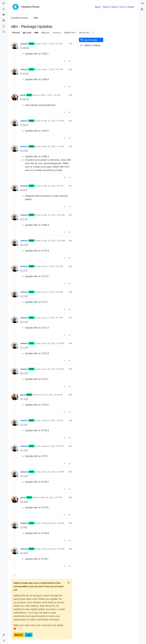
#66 (70, 549)
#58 (70, 343)
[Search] (4, 32)
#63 (70, 472)
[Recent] (4, 9)
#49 (70, 95)
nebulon (24, 44)
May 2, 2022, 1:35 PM (53, 420)
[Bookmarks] (4, 26)
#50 (70, 121)
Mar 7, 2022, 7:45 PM (51, 95)
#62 (70, 446)
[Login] (142, 3)
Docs (123, 7)
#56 (70, 292)
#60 (70, 395)
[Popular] (4, 21)
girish (23, 95)
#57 (71, 318)
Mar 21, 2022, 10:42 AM (54, 215)
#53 (70, 215)
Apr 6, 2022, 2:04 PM (53, 292)
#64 (70, 497)
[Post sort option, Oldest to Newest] (91, 45)
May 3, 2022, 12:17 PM (54, 446)
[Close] (69, 583)
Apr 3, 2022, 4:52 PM (53, 266)
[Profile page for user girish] (15, 97)
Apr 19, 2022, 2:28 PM (54, 369)
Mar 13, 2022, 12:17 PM (54, 121)
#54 (70, 241)
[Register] (142, 9)
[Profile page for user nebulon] (15, 46)
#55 (70, 266)
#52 (70, 186)
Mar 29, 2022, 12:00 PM (54, 241)
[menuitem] (142, 3)
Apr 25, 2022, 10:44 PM (52, 395)
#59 (70, 369)
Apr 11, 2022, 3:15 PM (53, 318)
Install (131, 7)
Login (29, 635)
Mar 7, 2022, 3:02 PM (53, 69)
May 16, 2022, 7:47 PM (52, 497)
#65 (70, 523)
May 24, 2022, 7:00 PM (54, 549)
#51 (71, 146)
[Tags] (4, 15)
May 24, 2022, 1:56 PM (54, 523)
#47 (71, 44)
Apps (98, 7)
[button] (4, 635)
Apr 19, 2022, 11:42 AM (54, 343)
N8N (36, 33)
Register (19, 635)
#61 (71, 420)
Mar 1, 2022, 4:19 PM (53, 44)
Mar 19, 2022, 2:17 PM (54, 186)
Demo (115, 7)
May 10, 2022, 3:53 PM (54, 472)
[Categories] (4, 3)
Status (106, 7)
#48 (70, 69)
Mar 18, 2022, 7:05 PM (54, 146)
